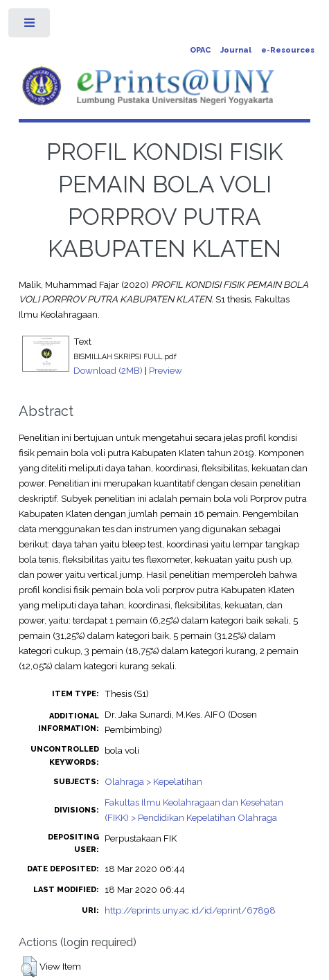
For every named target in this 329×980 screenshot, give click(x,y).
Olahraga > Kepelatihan (153, 781)
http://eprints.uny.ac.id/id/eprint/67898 (190, 910)
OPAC (200, 50)
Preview (166, 370)
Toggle (30, 26)
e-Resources (288, 50)
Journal (236, 50)
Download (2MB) (108, 370)
